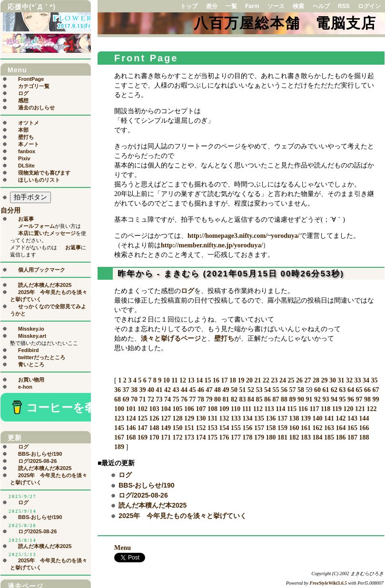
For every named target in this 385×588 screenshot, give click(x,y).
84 (251, 399)
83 (243, 399)
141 (329, 418)
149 (166, 428)
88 (284, 399)
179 (259, 437)
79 (209, 399)
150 (178, 428)
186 (341, 437)
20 (249, 380)
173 (189, 437)
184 (318, 437)
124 (131, 418)
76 (184, 399)
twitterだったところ (42, 357)
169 (143, 437)
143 (352, 418)
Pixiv (24, 158)
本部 (23, 130)
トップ (189, 6)
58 (301, 390)
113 (269, 409)
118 (326, 409)
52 (251, 390)
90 (301, 399)
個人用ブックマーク (42, 270)
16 (216, 380)
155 (236, 428)
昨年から (136, 274)
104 (166, 409)
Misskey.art (32, 336)
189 (119, 447)
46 (201, 390)
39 (143, 390)
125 (143, 418)
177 (236, 437)
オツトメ (29, 123)
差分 (212, 6)
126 (154, 418)
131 (212, 418)
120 (349, 409)
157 (259, 428)
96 (351, 399)
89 (293, 399)
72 (151, 399)
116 (303, 409)
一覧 (231, 6)
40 (151, 390)
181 (282, 437)
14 (199, 380)
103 (154, 409)
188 (364, 437)
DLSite (26, 166)
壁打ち (224, 338)
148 (154, 428)
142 (341, 418)
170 (154, 437)
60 (317, 390)
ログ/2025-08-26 (143, 495)
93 (326, 399)
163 (329, 428)
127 (166, 418)
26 (299, 380)
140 (318, 418)
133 (236, 418)
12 (183, 380)
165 (352, 428)
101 (131, 409)
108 (212, 409)
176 (224, 437)
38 (134, 390)
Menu (123, 548)
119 (337, 409)
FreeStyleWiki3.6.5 (329, 583)
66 (367, 390)
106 (189, 409)
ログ (188, 291)
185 (329, 437)
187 (352, 437)
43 (176, 390)
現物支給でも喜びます (44, 173)
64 (351, 390)
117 (314, 409)
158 (271, 428)
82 (234, 399)
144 (364, 418)
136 (271, 418)
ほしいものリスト (39, 180)
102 (143, 409)
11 (174, 380)
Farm (252, 6)
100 (119, 409)
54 (267, 390)
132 (224, 418)
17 (224, 380)
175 (212, 437)
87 (276, 399)
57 (293, 390)
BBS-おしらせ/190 (146, 485)
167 (119, 437)
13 (191, 380)
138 (294, 418)
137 (282, 418)
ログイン (369, 6)
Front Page (146, 58)
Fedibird (28, 350)
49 (226, 390)
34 (366, 380)
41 (159, 390)
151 (189, 428)
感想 (23, 100)
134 (248, 418)
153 (212, 428)
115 (292, 409)
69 (126, 399)
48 (217, 390)
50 (234, 390)
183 (306, 437)
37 (126, 390)
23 (274, 380)
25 (291, 380)
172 (178, 437)
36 (118, 390)
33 (357, 380)
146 (131, 428)
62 (334, 390)
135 (259, 418)
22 (266, 380)
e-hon (25, 387)
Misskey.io (31, 329)
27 (307, 380)
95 (343, 399)
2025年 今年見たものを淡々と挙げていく (183, 516)
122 (372, 409)
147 (143, 428)
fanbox (27, 151)
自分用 (10, 211)
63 (343, 390)
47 (209, 390)
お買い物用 (31, 380)
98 (367, 399)
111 (247, 409)
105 (178, 409)
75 (176, 399)
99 (376, 399)
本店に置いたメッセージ (47, 233)
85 (259, 399)
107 (201, 409)
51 (243, 390)
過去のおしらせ (36, 108)
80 (217, 399)
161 (306, 428)
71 (143, 399)
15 (207, 380)
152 (201, 428)
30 (333, 380)
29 (324, 380)
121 (360, 409)
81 (226, 399)
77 (193, 399)
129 (189, 418)
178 (248, 437)
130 (201, 418)
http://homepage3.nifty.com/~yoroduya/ (244, 236)
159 (282, 428)
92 (317, 399)
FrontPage (31, 79)
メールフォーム (36, 226)
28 (316, 380)
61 (326, 390)
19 (241, 380)
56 (284, 390)
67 (376, 390)
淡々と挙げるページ (171, 338)
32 (349, 380)
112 (258, 409)
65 (359, 390)
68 (118, 399)
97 (359, 399)
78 (201, 399)
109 (224, 409)
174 (201, 437)
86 (267, 399)
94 (334, 399)
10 (167, 380)
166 (364, 428)
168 (131, 437)
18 (233, 380)
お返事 (26, 219)
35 (374, 380)
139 (306, 418)
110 (236, 409)
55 (276, 390)
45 (193, 390)
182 (294, 437)
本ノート (29, 144)
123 (119, 418)
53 (259, 390)
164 (341, 428)
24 (283, 380)
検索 (298, 6)
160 (294, 428)
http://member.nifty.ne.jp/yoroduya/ (212, 245)
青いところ (31, 364)
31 (341, 380)
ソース (276, 6)
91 (309, 399)
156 (248, 428)
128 (178, 418)
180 (271, 437)
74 (168, 399)
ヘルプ (321, 6)
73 (159, 399)
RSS (344, 6)
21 (257, 380)
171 (166, 437)
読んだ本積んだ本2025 (153, 505)
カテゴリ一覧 (34, 86)
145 (119, 428)
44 (184, 390)
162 (318, 428)
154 (224, 428)
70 (134, 399)
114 (280, 409)
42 (168, 390)
